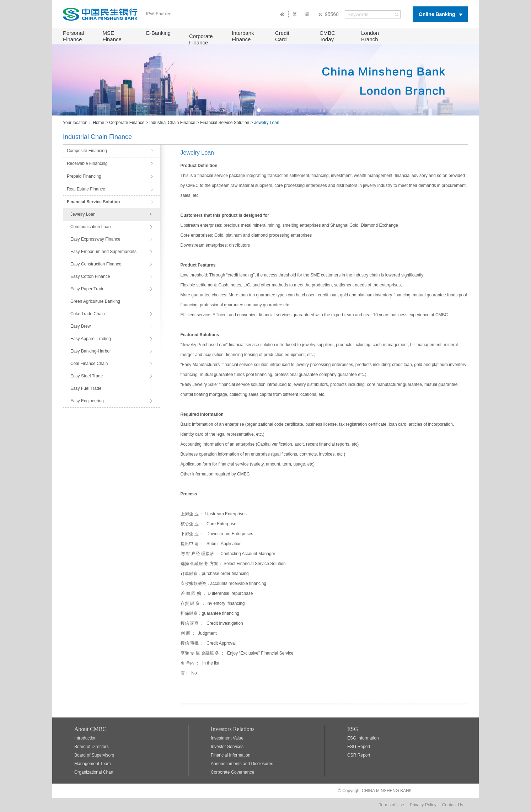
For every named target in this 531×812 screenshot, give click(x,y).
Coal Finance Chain (89, 364)
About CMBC (90, 729)
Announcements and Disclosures (242, 764)
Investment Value (227, 738)
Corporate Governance (232, 772)
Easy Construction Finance (96, 264)
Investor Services (227, 747)
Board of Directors (92, 747)
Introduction (85, 738)
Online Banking (437, 14)
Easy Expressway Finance (95, 239)
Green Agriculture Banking (95, 301)
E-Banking (158, 33)
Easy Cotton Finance (90, 276)
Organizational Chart (94, 772)
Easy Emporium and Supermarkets (103, 252)
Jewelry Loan (83, 214)
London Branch (370, 36)
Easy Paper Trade (87, 289)
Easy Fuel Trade (86, 388)
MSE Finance (112, 36)
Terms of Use (391, 805)
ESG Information (363, 738)
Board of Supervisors (94, 755)
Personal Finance (73, 36)
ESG (353, 729)
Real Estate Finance (86, 189)
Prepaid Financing (84, 176)
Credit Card (282, 36)
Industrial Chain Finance (172, 123)
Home (98, 123)
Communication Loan (90, 227)
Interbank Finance (243, 36)
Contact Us (453, 805)
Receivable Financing (87, 163)
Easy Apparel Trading (91, 339)
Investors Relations (233, 729)
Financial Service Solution (225, 123)
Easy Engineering (87, 401)
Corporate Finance (201, 39)
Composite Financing (87, 151)
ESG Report (359, 747)
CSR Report (359, 755)
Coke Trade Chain (88, 314)
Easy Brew (81, 326)
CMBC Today (327, 36)
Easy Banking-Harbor (91, 351)
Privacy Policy (423, 805)
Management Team (93, 764)
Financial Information (230, 755)
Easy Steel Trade (87, 376)
